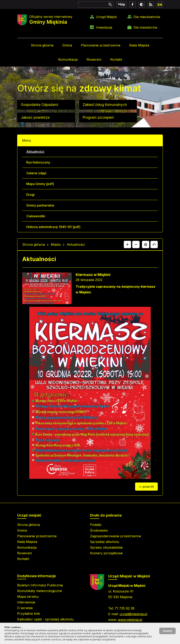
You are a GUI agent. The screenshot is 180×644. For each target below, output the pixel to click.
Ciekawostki (36, 216)
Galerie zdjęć (36, 173)
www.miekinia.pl (130, 620)
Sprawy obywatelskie (106, 547)
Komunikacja (68, 59)
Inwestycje (104, 27)
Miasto (56, 244)
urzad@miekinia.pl (133, 614)
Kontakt (116, 59)
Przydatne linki (29, 614)
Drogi (30, 195)
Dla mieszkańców (147, 17)
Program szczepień (98, 117)
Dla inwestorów (145, 27)
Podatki (96, 525)
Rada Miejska (139, 45)
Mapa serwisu (28, 597)
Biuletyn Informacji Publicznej (40, 585)
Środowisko (99, 530)
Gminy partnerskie (40, 205)
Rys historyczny (38, 162)
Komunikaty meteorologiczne (40, 591)
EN (160, 5)
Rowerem (94, 59)
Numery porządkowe (106, 553)
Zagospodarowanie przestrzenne (115, 536)
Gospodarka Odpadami (39, 105)
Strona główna (42, 45)
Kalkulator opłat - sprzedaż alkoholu (45, 619)
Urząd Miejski (106, 17)
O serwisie (25, 608)
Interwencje (26, 602)
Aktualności (35, 152)
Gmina (67, 45)
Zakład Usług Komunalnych (105, 105)
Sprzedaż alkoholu (105, 542)
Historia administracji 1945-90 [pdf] (53, 227)
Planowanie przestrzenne (101, 45)
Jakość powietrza (35, 117)
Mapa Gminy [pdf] (40, 184)
